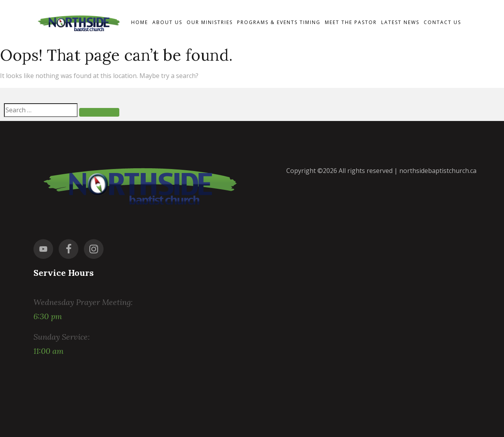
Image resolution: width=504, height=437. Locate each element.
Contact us (442, 22)
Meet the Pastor (351, 22)
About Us (167, 22)
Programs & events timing (279, 22)
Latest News (400, 22)
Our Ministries (210, 22)
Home (140, 22)
